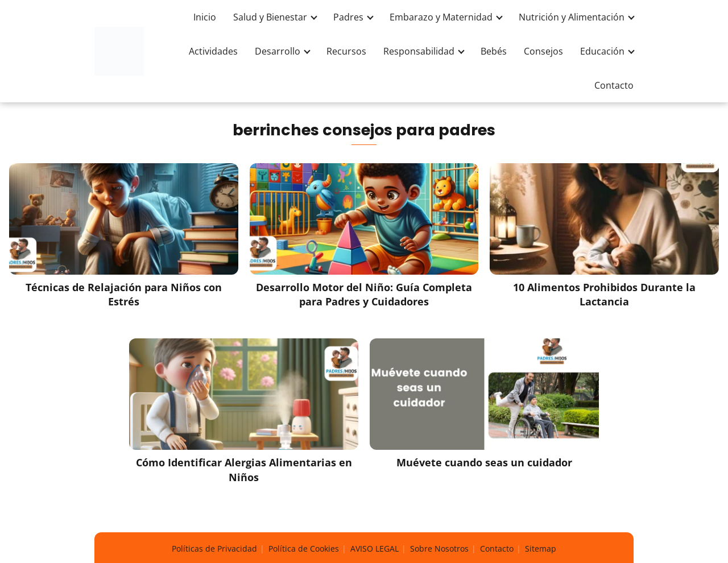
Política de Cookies (304, 548)
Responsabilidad (419, 51)
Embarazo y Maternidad (441, 17)
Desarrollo (278, 51)
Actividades (213, 51)
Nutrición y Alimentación (572, 17)
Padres (348, 17)
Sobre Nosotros (439, 548)
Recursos (346, 51)
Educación (602, 51)
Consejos (543, 51)
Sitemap (541, 548)
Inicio (205, 17)
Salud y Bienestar (270, 17)
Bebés (494, 51)
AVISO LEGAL (375, 548)
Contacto (614, 85)
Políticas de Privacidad (214, 548)
